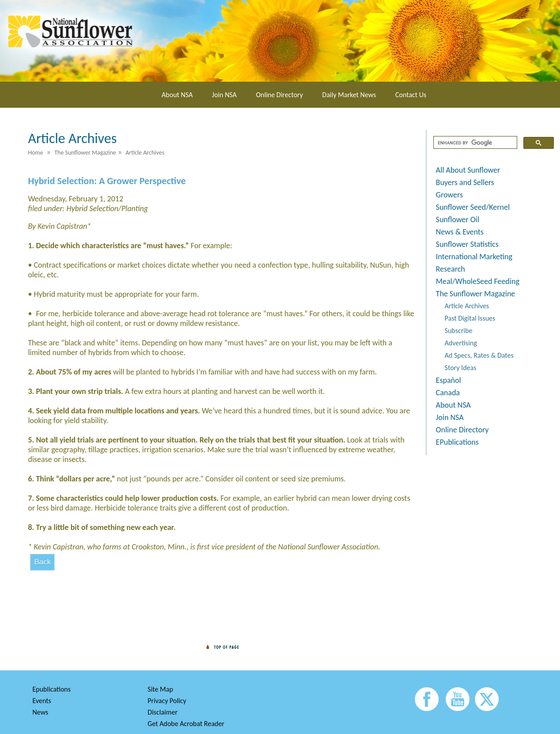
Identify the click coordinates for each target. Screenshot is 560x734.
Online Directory (279, 95)
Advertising (461, 343)
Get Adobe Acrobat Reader (186, 724)
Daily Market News (349, 95)
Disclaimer (163, 712)
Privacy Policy (167, 701)
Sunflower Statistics (467, 244)
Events (41, 701)
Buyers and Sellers (465, 182)
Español (449, 380)
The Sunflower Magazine (476, 294)
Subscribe (459, 331)
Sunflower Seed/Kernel (473, 207)
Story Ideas (461, 368)
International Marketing (474, 257)
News (40, 712)
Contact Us (411, 95)
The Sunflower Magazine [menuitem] (85, 153)
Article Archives (467, 306)
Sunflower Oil (458, 219)
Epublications (51, 689)
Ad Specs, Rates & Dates (479, 355)
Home (35, 153)
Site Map (161, 689)
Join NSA (224, 95)
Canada (448, 393)
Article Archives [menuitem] (145, 153)
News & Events (460, 232)
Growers (449, 195)
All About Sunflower (468, 170)
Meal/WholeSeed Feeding (478, 281)
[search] (474, 143)
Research (451, 269)
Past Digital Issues (470, 318)
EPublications (457, 442)
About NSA (177, 95)
